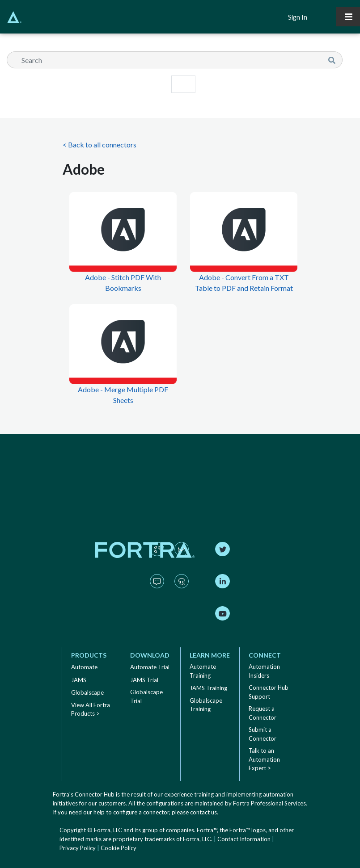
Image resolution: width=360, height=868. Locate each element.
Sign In (298, 17)
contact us (203, 812)
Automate (84, 667)
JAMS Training (208, 688)
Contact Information (244, 839)
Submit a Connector (263, 734)
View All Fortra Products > (91, 709)
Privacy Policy (78, 848)
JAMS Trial (144, 680)
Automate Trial (150, 667)
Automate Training (203, 671)
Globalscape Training (206, 705)
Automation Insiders (264, 671)
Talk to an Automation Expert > (264, 759)
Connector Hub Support (269, 692)
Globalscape (87, 692)
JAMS (79, 680)
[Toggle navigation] (348, 17)
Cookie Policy (119, 848)
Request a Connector (263, 713)
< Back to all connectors (100, 145)
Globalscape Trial (146, 696)
